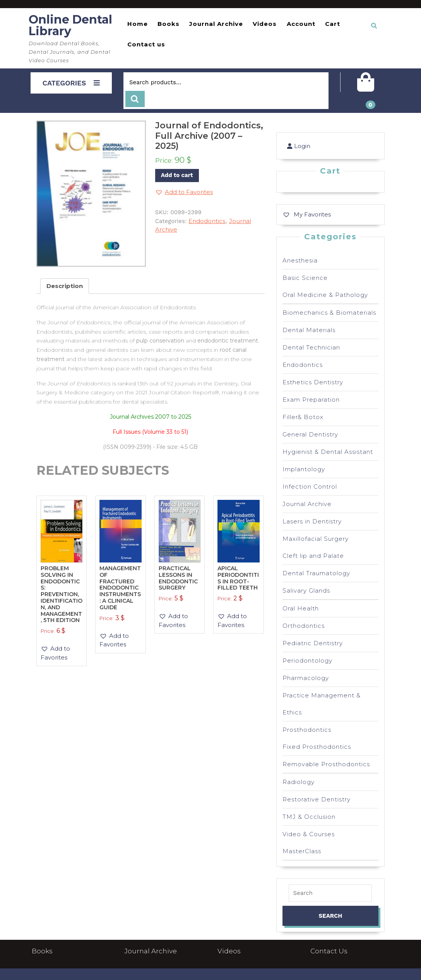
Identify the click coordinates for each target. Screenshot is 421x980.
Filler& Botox (303, 417)
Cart (333, 24)
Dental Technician (311, 347)
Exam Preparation (311, 400)
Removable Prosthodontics (326, 764)
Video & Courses (309, 834)
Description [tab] (65, 286)
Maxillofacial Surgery (316, 539)
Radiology (299, 782)
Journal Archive (216, 24)
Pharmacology (306, 678)
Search (135, 99)
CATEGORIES (71, 83)
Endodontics (207, 221)
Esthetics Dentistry (313, 382)
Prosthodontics (307, 730)
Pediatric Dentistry (313, 643)
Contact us (146, 44)
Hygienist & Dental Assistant (328, 452)
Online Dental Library (70, 25)
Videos (265, 24)
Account (301, 24)
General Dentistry (310, 434)
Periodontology (307, 660)
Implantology (304, 469)
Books (169, 24)
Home (138, 24)
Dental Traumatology (316, 573)
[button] (184, 192)
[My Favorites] (307, 214)
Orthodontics (304, 626)
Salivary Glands (306, 591)
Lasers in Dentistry (312, 521)
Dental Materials (309, 330)
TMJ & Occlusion (309, 817)
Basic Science (305, 278)
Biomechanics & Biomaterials (329, 313)
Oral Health (301, 608)
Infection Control (310, 487)
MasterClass (302, 851)
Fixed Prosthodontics (317, 747)
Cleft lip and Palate (313, 556)
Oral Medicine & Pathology (325, 295)
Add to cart (177, 175)
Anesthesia (300, 260)
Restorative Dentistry (317, 799)
